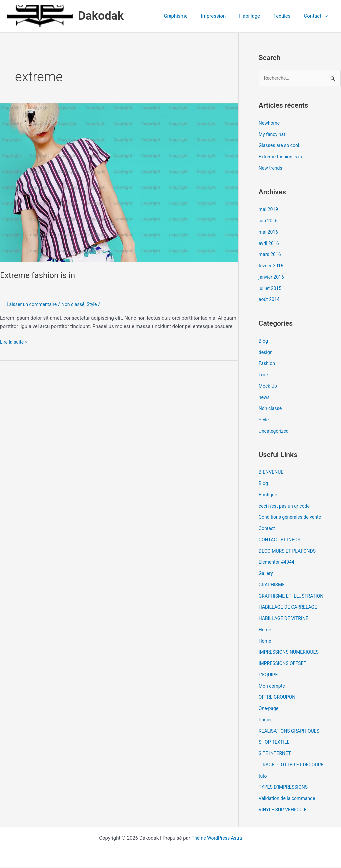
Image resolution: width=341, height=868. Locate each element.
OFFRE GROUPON (278, 698)
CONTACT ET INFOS (281, 540)
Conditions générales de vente (292, 518)
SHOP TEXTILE (275, 743)
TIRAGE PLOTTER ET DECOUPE (293, 765)
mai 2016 (269, 233)
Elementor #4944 (278, 563)
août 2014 (270, 300)
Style (97, 304)
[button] (326, 16)
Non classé (77, 304)
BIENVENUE (272, 473)
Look (264, 375)
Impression (225, 16)
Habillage (258, 16)
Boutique (269, 495)
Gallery (266, 574)
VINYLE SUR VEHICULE (284, 810)
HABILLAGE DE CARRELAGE (290, 608)
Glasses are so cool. (281, 146)
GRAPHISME (273, 585)
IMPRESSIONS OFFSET (284, 664)
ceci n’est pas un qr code (286, 506)
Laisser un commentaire (33, 304)
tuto (263, 776)
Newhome (270, 124)
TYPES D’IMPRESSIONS (285, 788)
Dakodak (101, 16)
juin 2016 (269, 221)
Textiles (287, 16)
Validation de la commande (289, 799)
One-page (269, 709)
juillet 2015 (271, 289)
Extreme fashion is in (40, 275)
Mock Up (269, 387)
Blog (264, 342)
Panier (266, 720)
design (266, 353)
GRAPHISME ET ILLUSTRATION (293, 596)
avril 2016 (270, 244)
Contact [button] (318, 16)
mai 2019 (269, 210)
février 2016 (272, 266)
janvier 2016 (272, 278)
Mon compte (273, 686)
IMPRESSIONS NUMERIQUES (291, 653)
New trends (271, 169)
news (265, 398)
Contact (267, 529)
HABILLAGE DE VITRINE (285, 619)
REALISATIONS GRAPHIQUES (291, 731)
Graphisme (190, 16)
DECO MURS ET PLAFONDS (289, 551)
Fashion (268, 364)
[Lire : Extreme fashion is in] (119, 182)
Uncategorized (275, 432)
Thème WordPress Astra (217, 839)
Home (265, 630)
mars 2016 (271, 255)
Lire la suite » (14, 341)
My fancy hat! (274, 135)
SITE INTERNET (276, 754)
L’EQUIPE (269, 675)
